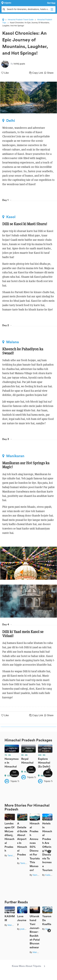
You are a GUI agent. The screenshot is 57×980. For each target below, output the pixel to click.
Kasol (9, 217)
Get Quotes (14, 774)
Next (49, 770)
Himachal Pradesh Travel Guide (21, 20)
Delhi (9, 121)
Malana (11, 342)
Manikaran (13, 456)
